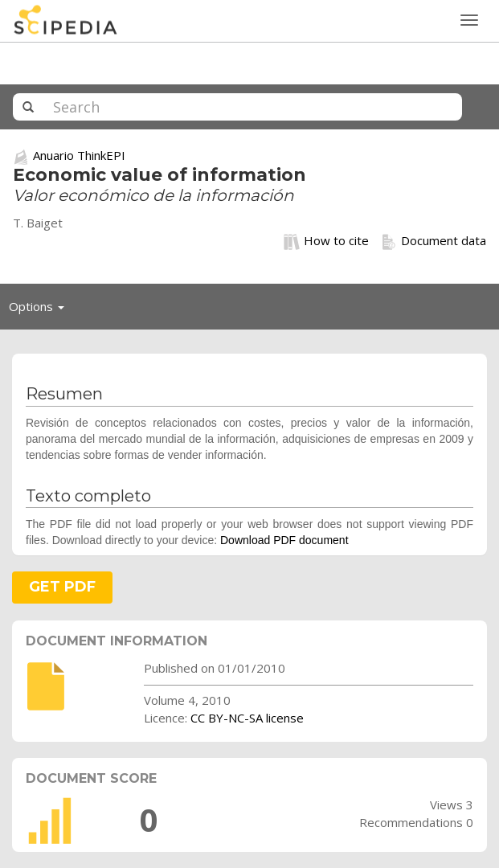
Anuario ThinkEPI (79, 155)
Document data (434, 241)
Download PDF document (284, 540)
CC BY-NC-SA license (247, 718)
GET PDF (62, 587)
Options (41, 310)
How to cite (326, 241)
